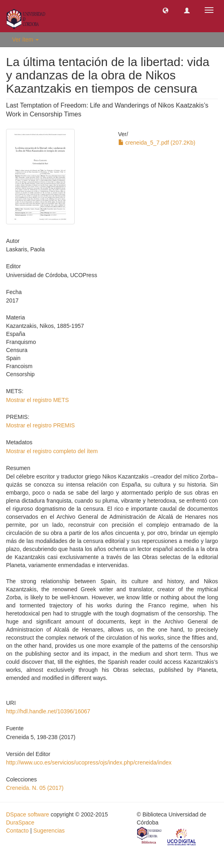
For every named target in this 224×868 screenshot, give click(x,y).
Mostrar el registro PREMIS (40, 425)
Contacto (17, 831)
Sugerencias (49, 831)
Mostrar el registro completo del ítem (52, 451)
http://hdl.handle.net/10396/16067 (48, 711)
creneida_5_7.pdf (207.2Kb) (157, 143)
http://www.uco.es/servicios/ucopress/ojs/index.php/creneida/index (89, 762)
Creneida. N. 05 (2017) (35, 788)
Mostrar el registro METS (38, 400)
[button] (165, 10)
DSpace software (28, 814)
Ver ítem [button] (25, 39)
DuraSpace (20, 822)
